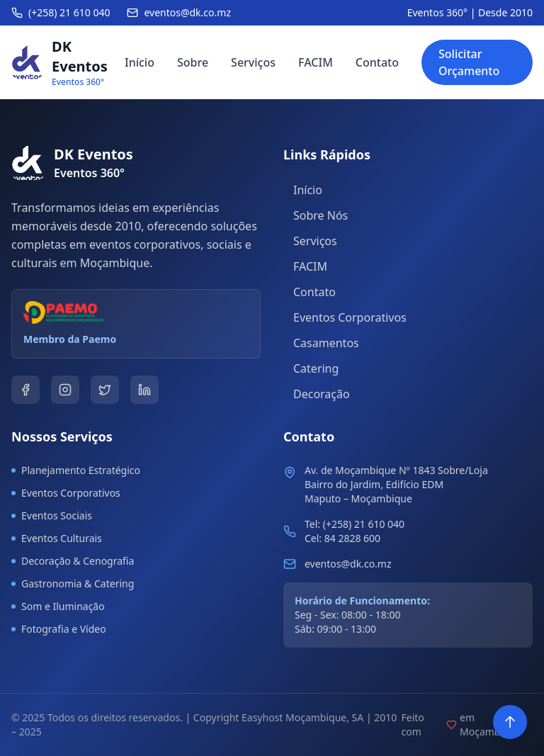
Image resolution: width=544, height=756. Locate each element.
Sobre (193, 62)
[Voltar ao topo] (510, 722)
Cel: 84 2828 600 (342, 538)
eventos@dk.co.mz (348, 564)
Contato (377, 62)
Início (140, 62)
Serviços (253, 62)
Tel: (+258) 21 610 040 (355, 524)
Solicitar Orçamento (469, 62)
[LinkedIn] (144, 390)
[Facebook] (25, 390)
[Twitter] (105, 390)
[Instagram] (65, 390)
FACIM (316, 62)
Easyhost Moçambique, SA (302, 717)
